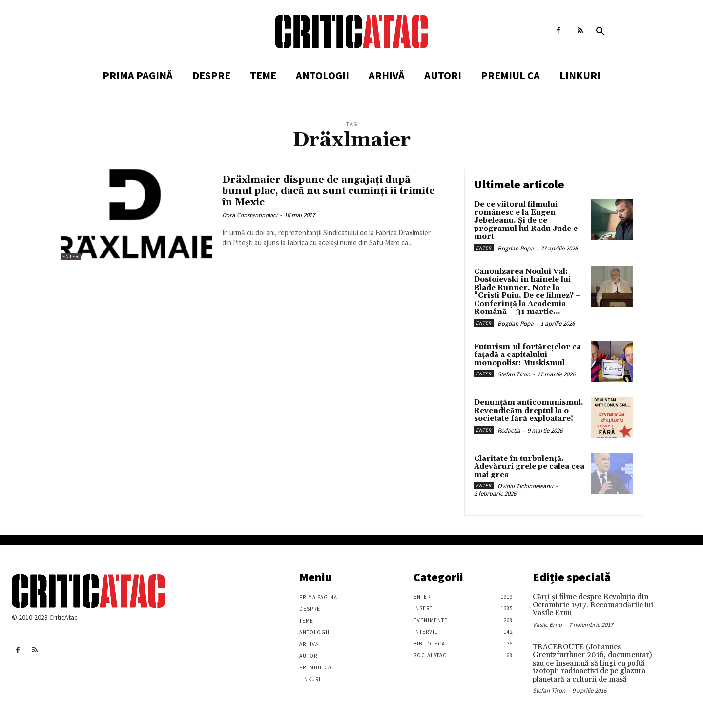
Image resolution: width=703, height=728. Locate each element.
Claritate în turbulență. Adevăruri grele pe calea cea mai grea (529, 467)
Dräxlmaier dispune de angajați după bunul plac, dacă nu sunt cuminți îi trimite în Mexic (321, 191)
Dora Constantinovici (250, 215)
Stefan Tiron (514, 374)
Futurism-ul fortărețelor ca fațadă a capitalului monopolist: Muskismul (527, 355)
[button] (600, 32)
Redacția (509, 430)
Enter (71, 257)
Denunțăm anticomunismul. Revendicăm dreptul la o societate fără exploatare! (529, 411)
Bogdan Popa (516, 248)
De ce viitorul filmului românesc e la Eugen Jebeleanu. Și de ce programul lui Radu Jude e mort (526, 220)
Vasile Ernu (547, 625)
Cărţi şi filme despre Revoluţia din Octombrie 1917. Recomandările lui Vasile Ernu (593, 605)
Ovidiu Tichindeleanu (525, 486)
